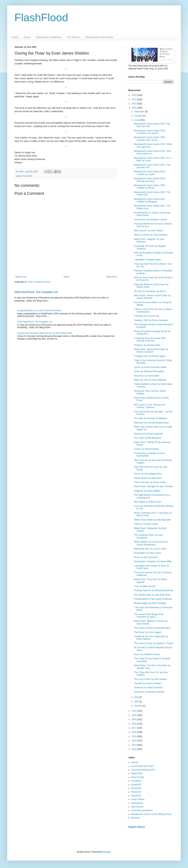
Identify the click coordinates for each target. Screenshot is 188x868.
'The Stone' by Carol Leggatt (147, 632)
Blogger (107, 852)
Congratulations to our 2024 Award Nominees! (39, 311)
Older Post (111, 277)
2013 (134, 745)
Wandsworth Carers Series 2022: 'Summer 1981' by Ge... (150, 139)
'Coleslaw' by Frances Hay (147, 316)
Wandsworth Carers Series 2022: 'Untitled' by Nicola (150, 187)
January (138, 706)
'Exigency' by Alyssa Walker (147, 491)
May (137, 697)
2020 (134, 715)
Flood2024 (136, 792)
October (138, 116)
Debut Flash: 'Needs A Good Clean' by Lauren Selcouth (152, 297)
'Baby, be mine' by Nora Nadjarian (150, 380)
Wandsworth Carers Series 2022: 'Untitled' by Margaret (150, 200)
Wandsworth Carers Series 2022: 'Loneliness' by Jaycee (150, 132)
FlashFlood (41, 17)
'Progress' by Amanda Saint (147, 345)
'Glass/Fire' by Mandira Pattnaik (149, 692)
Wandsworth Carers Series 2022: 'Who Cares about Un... (152, 152)
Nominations (137, 803)
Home (15, 37)
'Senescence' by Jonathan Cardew (150, 220)
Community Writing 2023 (143, 770)
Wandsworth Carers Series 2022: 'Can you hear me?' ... (152, 166)
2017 (134, 728)
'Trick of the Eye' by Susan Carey (150, 482)
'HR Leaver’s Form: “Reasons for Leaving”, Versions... (150, 406)
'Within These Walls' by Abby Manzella (152, 520)
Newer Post (21, 277)
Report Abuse (137, 827)
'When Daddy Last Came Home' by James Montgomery (151, 543)
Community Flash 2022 (142, 766)
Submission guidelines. (142, 810)
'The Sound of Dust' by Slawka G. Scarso (154, 643)
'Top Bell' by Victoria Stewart (147, 683)
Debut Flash (137, 773)
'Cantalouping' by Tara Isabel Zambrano (153, 599)
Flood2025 (136, 796)
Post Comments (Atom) (39, 282)
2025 (134, 95)
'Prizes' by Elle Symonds (146, 557)
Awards (135, 762)
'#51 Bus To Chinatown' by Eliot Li (150, 291)
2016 (134, 732)
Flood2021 (136, 781)
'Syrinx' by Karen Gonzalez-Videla (150, 367)
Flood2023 (136, 788)
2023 (134, 104)
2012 (134, 749)
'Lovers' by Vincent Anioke (146, 449)
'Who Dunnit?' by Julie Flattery (148, 231)
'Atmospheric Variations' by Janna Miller (153, 561)
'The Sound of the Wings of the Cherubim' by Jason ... (149, 616)
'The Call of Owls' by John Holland (150, 679)
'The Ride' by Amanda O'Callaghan (151, 418)
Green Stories (138, 799)
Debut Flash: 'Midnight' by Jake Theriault (153, 486)
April (137, 702)
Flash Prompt (137, 777)
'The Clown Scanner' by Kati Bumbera (152, 628)
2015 (134, 736)
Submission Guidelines (49, 37)
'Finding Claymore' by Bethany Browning (153, 590)
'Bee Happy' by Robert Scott (147, 502)
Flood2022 (27, 176)
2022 (134, 108)
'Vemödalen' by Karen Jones (147, 553)
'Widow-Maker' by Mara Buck (148, 478)
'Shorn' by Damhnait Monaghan (149, 371)
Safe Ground (137, 807)
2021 (134, 711)
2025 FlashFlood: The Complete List (36, 292)
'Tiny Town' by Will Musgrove (148, 438)
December (140, 112)
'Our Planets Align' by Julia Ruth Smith (152, 595)
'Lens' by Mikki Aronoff (144, 586)
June (137, 120)
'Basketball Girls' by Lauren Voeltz (150, 549)
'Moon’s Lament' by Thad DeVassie (151, 235)
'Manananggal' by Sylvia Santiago (150, 603)
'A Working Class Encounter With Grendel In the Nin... (150, 340)
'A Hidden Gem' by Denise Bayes (150, 356)
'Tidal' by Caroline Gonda (146, 524)
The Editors (73, 37)
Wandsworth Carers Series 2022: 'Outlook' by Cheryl (150, 180)
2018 (134, 724)
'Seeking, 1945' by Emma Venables (151, 320)
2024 (134, 99)
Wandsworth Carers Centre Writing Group (151, 814)
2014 (134, 741)
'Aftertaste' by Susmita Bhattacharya (151, 423)
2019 (134, 719)
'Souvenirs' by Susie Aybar (147, 376)
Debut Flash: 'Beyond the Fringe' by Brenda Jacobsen (151, 351)
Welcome (136, 818)
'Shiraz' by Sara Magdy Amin (148, 474)
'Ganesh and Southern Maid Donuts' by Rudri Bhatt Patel (45, 333)
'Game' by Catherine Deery (147, 654)
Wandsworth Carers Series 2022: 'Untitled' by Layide (150, 173)
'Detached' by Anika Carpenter (148, 434)
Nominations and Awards (99, 37)
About (27, 37)
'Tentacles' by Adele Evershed (148, 688)
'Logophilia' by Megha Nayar (147, 260)
